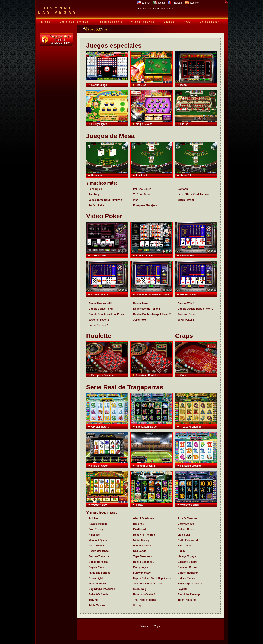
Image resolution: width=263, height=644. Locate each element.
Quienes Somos (74, 22)
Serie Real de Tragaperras (125, 387)
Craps (184, 336)
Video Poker (104, 216)
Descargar (209, 22)
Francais (178, 3)
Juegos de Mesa (111, 136)
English (146, 3)
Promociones (110, 22)
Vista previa (143, 22)
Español (195, 3)
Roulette (99, 336)
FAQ (187, 22)
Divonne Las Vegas (150, 626)
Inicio (45, 22)
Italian (161, 3)
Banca (169, 22)
